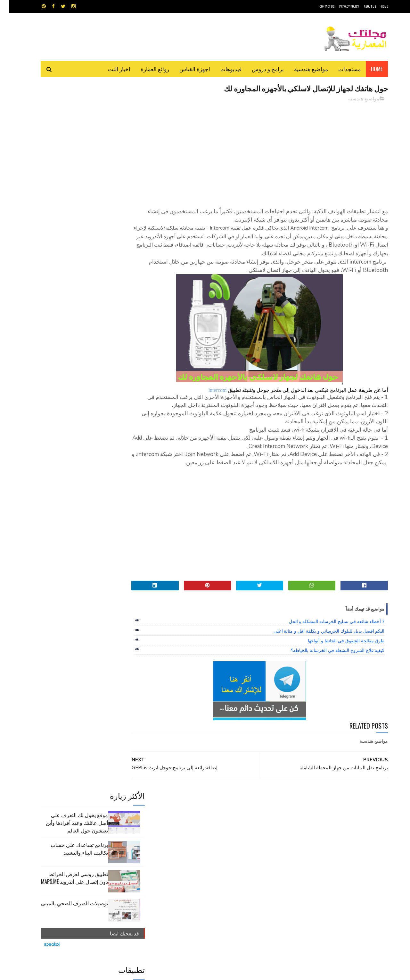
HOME (375, 6)
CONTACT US (318, 6)
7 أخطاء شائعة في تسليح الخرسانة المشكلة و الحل (328, 646)
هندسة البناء (219, 858)
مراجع (204, 847)
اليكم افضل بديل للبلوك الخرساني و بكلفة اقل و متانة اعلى (320, 656)
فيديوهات (222, 69)
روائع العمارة (146, 69)
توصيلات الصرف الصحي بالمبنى (65, 202)
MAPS (236, 825)
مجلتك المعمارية (342, 972)
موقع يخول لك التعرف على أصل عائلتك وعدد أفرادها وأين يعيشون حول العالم (68, 121)
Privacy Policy (340, 6)
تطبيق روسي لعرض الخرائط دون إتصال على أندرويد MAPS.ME (65, 176)
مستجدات (340, 69)
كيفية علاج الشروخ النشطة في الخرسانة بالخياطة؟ (328, 675)
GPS (253, 825)
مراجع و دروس (180, 847)
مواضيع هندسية (302, 69)
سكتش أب (250, 847)
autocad (195, 825)
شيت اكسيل (225, 847)
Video (217, 825)
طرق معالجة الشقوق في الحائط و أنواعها (337, 666)
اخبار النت (110, 69)
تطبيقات (206, 836)
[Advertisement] (263, 152)
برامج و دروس (258, 69)
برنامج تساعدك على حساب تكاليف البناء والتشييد (70, 147)
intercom (208, 399)
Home (368, 69)
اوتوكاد (252, 836)
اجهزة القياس (185, 69)
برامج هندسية (230, 836)
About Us (361, 6)
